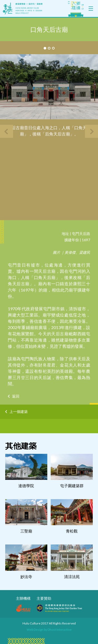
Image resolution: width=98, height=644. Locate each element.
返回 (16, 396)
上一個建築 (19, 411)
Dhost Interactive (60, 630)
